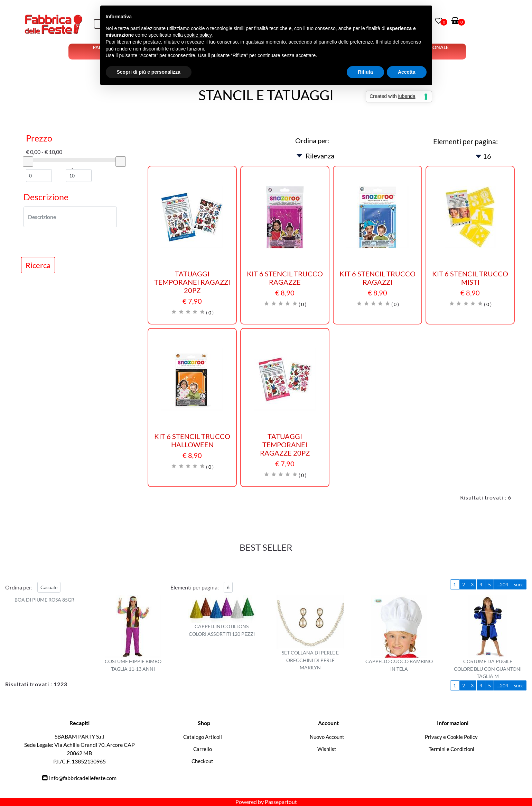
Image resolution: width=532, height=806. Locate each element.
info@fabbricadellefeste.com (83, 778)
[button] (38, 265)
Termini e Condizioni (451, 749)
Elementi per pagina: (465, 141)
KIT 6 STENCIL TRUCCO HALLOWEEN (192, 440)
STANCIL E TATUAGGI (266, 95)
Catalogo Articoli (203, 737)
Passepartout (281, 802)
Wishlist (327, 749)
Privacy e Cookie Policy (451, 737)
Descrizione (46, 197)
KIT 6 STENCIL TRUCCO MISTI (470, 278)
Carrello (203, 749)
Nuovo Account (327, 737)
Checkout (202, 761)
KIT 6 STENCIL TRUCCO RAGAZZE (285, 278)
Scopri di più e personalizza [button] (149, 72)
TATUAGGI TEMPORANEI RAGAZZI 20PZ (192, 282)
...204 (502, 584)
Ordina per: (312, 140)
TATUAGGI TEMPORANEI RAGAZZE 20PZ (285, 445)
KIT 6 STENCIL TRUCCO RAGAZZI (377, 278)
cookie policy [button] (198, 35)
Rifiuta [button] (365, 72)
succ (519, 584)
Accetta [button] (407, 72)
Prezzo (39, 138)
